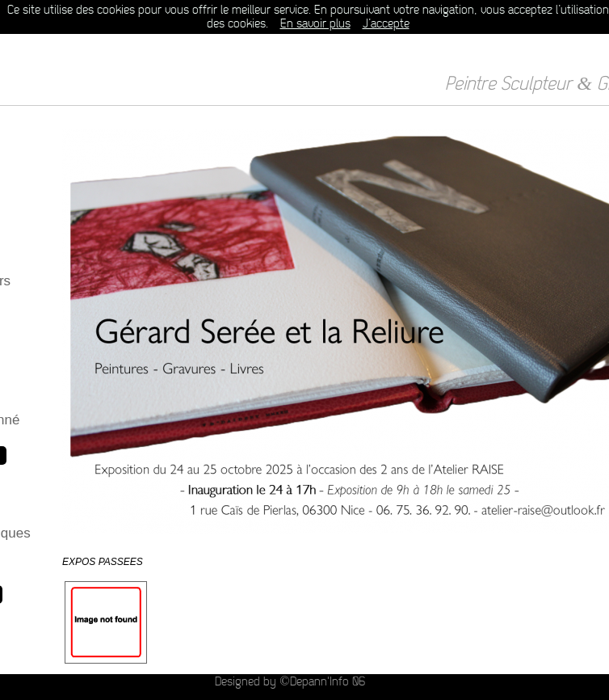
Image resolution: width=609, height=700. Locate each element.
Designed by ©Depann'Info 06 (290, 682)
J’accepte (386, 24)
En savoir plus (315, 24)
